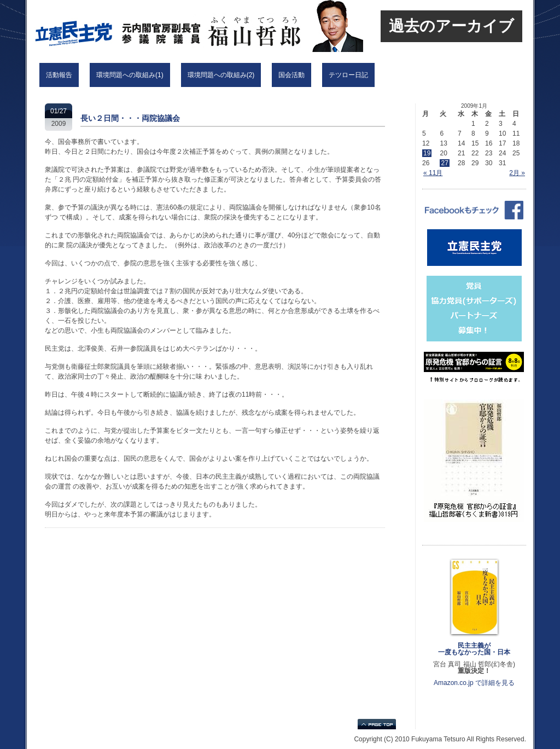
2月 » (517, 173)
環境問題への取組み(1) (130, 75)
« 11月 (433, 173)
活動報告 (59, 75)
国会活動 (291, 75)
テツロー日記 (348, 75)
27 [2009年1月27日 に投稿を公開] (444, 163)
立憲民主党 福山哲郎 (172, 26)
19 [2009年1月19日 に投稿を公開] (427, 153)
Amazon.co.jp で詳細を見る (474, 683)
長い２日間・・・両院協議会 (130, 118)
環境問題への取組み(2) (221, 75)
